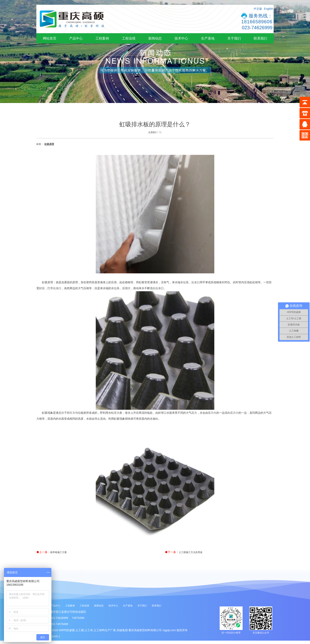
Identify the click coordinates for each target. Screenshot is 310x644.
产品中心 (76, 38)
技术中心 (181, 38)
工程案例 (102, 38)
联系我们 (260, 38)
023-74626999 (257, 28)
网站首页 (50, 38)
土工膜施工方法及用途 (191, 552)
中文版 (258, 9)
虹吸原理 (49, 144)
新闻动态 (155, 38)
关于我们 (234, 38)
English (268, 9)
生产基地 (208, 38)
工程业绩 (129, 38)
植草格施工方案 (59, 552)
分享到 (152, 132)
